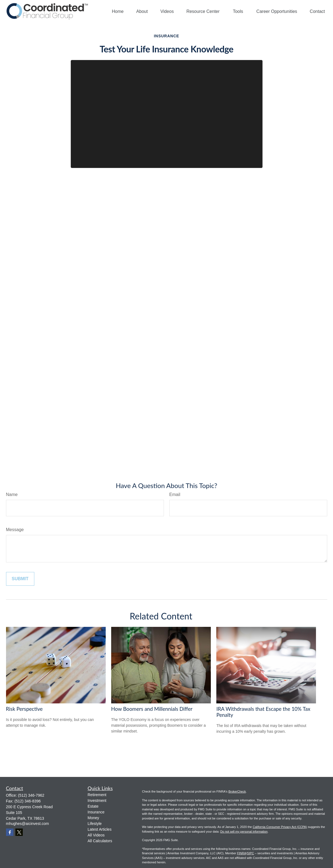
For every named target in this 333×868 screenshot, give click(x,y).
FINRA (242, 853)
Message (15, 530)
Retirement (97, 795)
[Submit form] (20, 579)
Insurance (96, 812)
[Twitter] (19, 832)
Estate (93, 806)
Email (175, 494)
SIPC (251, 853)
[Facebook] (10, 832)
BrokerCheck (237, 791)
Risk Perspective (24, 709)
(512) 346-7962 (31, 795)
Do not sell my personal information (244, 832)
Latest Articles (100, 829)
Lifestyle (95, 824)
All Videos (96, 835)
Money (93, 818)
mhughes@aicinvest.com (28, 824)
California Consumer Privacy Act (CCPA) (280, 827)
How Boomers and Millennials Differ (152, 709)
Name (12, 494)
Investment (97, 801)
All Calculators (100, 841)
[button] (118, 11)
